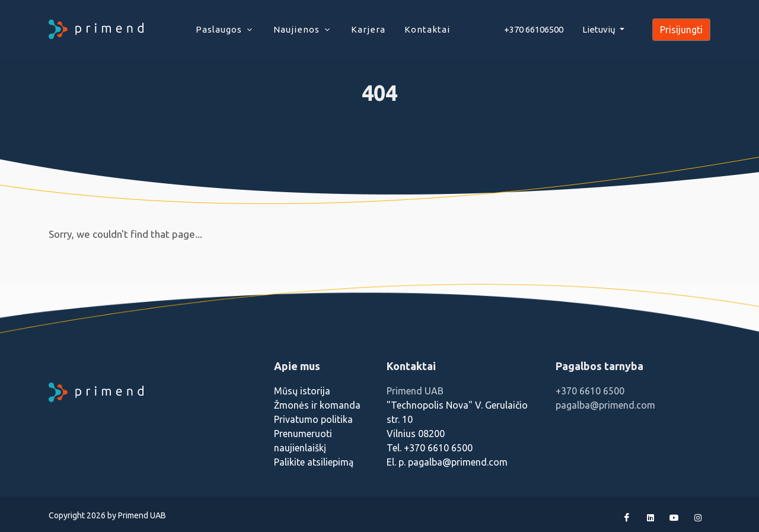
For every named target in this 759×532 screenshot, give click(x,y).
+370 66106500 (534, 29)
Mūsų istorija (302, 391)
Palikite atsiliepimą (314, 462)
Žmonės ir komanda (317, 405)
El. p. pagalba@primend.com (447, 462)
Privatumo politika (313, 419)
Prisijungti (681, 30)
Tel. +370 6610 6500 (430, 448)
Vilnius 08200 (416, 434)
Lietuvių (600, 29)
